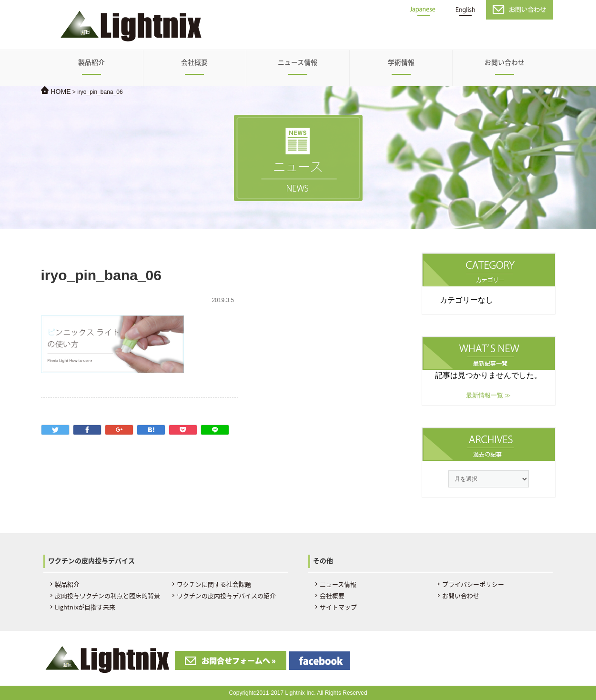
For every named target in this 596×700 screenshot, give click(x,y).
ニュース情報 (298, 62)
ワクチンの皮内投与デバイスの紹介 (226, 595)
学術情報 (401, 62)
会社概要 (194, 62)
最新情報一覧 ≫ (489, 395)
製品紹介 (91, 62)
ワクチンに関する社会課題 (214, 584)
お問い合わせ (505, 62)
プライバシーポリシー (473, 584)
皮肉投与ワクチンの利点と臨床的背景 (107, 595)
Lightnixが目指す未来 (85, 607)
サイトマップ (338, 607)
